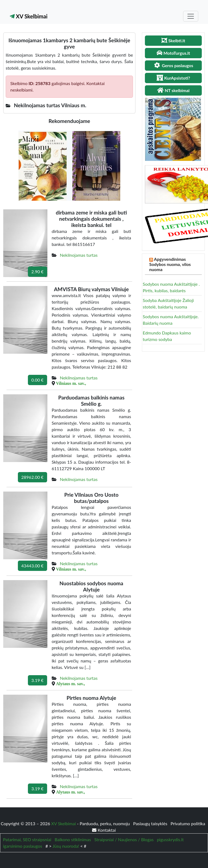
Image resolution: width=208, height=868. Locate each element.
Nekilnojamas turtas (79, 255)
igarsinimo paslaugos (22, 846)
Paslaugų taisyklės (151, 823)
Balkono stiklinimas (73, 839)
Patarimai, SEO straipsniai (27, 839)
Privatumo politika (188, 823)
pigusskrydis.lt (170, 839)
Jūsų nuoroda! (66, 846)
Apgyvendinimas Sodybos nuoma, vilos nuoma (170, 264)
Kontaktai (104, 830)
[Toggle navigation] (191, 16)
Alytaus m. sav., (71, 684)
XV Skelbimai (29, 16)
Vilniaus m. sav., (71, 383)
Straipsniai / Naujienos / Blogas (124, 839)
